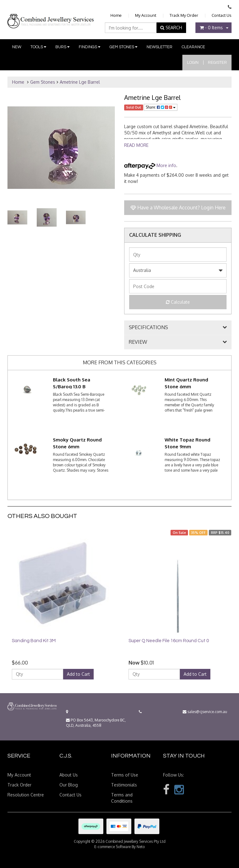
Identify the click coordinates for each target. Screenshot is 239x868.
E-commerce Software (112, 847)
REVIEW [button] (138, 342)
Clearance (193, 47)
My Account (146, 15)
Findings (89, 47)
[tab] (178, 328)
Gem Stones (123, 47)
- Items (211, 28)
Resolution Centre (26, 795)
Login (193, 63)
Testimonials (124, 785)
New (17, 47)
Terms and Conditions (122, 798)
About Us (69, 775)
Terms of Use (125, 775)
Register (217, 63)
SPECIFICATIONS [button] (148, 328)
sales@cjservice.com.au (205, 712)
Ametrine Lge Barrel (80, 82)
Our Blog (69, 785)
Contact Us (222, 15)
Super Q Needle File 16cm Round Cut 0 (169, 641)
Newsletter (159, 47)
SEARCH (171, 28)
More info (150, 165)
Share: (161, 107)
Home (116, 15)
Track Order (19, 785)
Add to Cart (78, 674)
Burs (62, 47)
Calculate (178, 302)
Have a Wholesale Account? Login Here (178, 208)
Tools (38, 47)
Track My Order (184, 15)
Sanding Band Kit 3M (34, 641)
